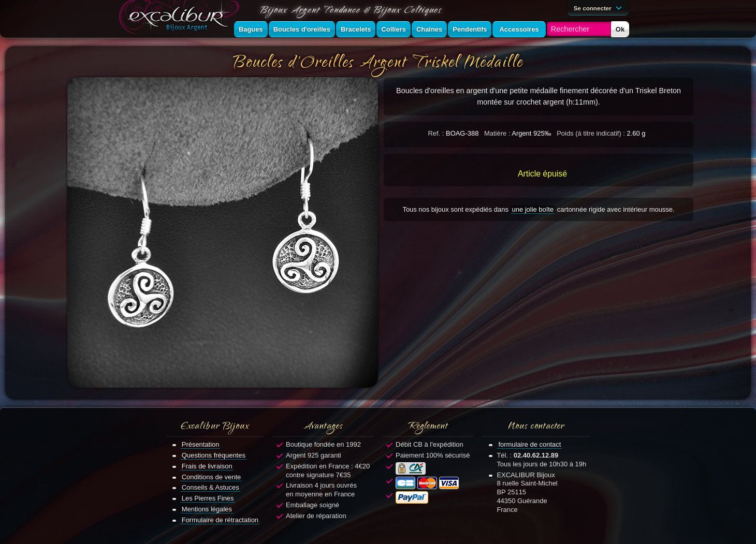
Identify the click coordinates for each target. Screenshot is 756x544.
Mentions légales (207, 509)
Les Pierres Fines (208, 498)
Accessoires (519, 29)
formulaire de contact (529, 444)
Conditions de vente (212, 477)
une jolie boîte (533, 209)
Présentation (201, 444)
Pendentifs (470, 29)
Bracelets (356, 29)
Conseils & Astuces (210, 487)
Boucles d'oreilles (302, 29)
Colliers (394, 29)
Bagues (251, 29)
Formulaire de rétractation (220, 520)
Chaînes (429, 29)
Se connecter (600, 7)
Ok (620, 29)
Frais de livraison (207, 466)
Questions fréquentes (214, 455)
